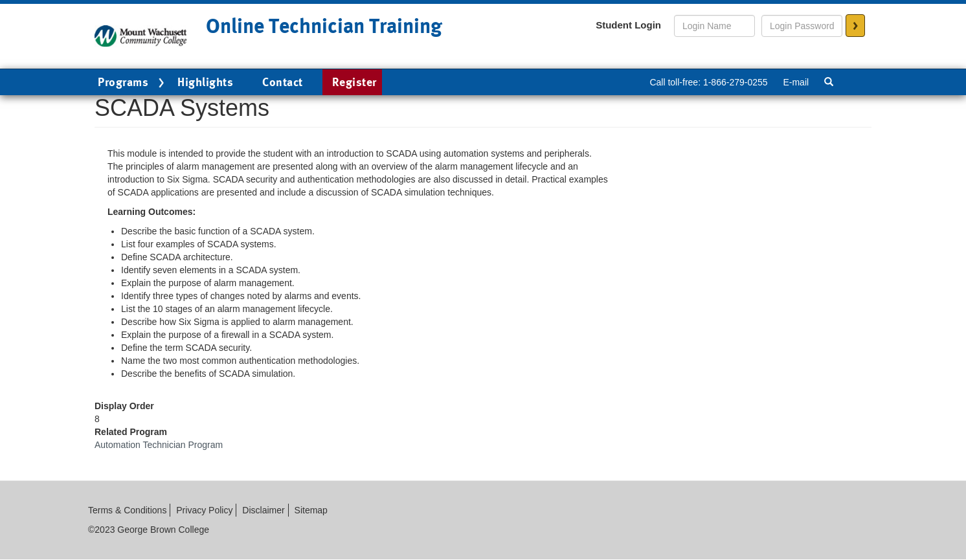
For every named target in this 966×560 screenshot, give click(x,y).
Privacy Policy (204, 510)
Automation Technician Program (159, 445)
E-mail (796, 82)
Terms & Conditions (127, 510)
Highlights (205, 82)
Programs (133, 83)
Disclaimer (263, 510)
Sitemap (311, 510)
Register (354, 82)
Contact (283, 82)
